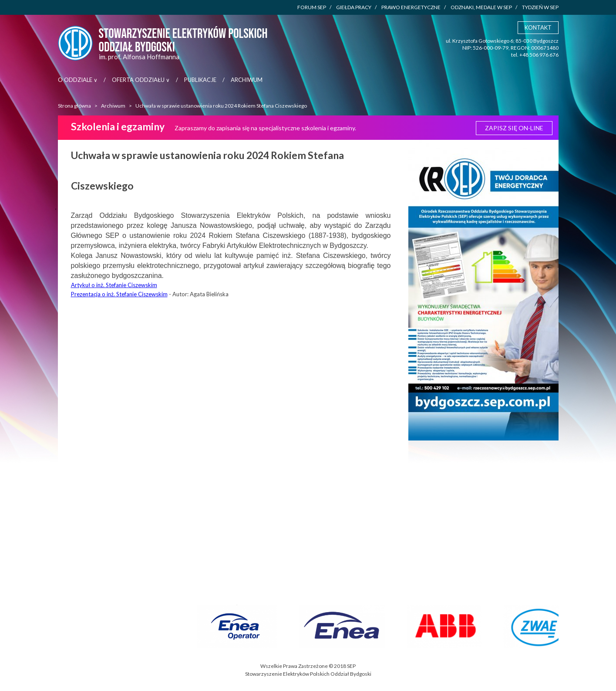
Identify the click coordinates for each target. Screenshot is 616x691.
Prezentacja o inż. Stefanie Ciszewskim (119, 294)
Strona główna (74, 106)
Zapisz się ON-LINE (514, 128)
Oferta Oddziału (141, 80)
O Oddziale (78, 80)
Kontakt (538, 27)
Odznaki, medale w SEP (484, 7)
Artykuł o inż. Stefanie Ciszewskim (114, 285)
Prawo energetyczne (414, 7)
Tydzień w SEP (540, 7)
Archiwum (247, 80)
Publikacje (200, 80)
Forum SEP (314, 7)
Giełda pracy (356, 7)
